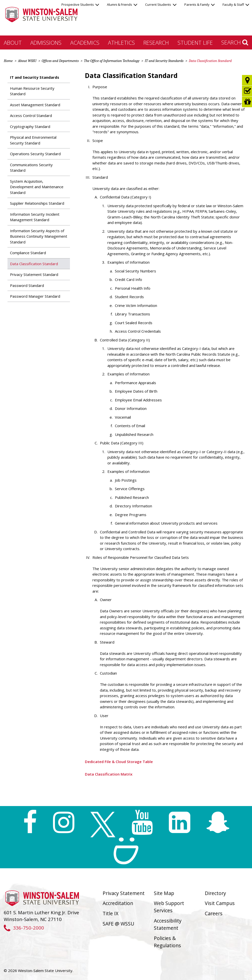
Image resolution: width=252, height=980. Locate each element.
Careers (214, 913)
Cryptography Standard (30, 126)
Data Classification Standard (34, 264)
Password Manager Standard (35, 296)
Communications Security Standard (31, 168)
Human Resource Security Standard (32, 91)
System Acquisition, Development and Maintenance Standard (37, 187)
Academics (85, 42)
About (13, 42)
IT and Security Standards (164, 61)
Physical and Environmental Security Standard (33, 140)
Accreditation (118, 903)
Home (8, 61)
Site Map (164, 893)
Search (235, 42)
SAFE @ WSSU (118, 924)
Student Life (195, 42)
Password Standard (27, 285)
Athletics (121, 42)
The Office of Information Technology (112, 61)
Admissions (46, 42)
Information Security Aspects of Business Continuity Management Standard (39, 236)
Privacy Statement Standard (34, 274)
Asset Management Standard (35, 105)
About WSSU (27, 61)
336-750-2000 (24, 928)
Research (156, 42)
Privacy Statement (124, 893)
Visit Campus (220, 903)
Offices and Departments (60, 61)
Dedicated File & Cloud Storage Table (119, 762)
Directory (215, 893)
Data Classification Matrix (109, 774)
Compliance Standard (28, 253)
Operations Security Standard (35, 154)
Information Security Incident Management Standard (35, 217)
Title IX (111, 913)
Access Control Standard (31, 115)
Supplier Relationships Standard (37, 203)
